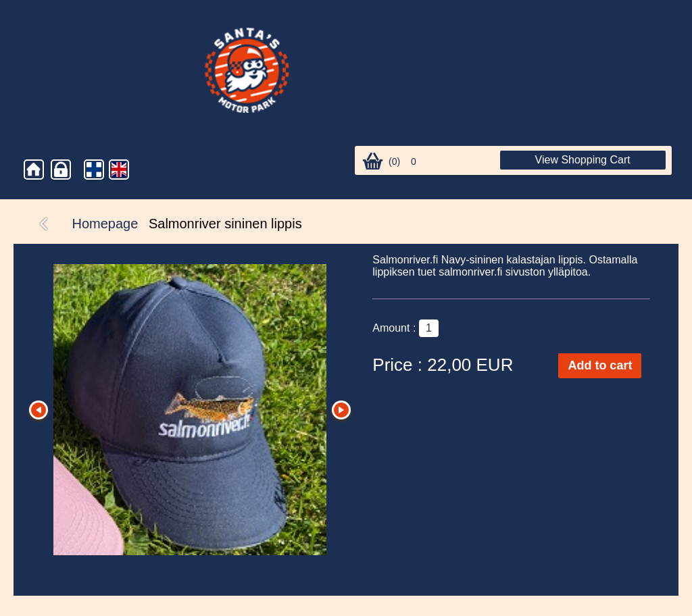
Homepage (105, 224)
